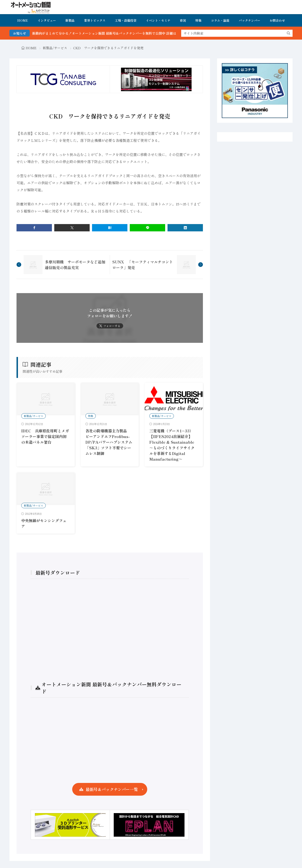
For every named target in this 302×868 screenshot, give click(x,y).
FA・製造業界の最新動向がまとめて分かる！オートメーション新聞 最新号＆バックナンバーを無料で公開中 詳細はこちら (102, 33)
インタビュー (47, 20)
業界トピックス (95, 20)
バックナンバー (250, 20)
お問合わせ (277, 20)
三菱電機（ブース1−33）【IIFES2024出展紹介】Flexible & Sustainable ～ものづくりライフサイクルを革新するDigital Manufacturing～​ (172, 445)
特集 (198, 20)
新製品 (70, 20)
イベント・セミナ (158, 20)
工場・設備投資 (126, 20)
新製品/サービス (55, 48)
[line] (147, 228)
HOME (23, 20)
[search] (289, 33)
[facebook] (34, 228)
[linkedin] (185, 228)
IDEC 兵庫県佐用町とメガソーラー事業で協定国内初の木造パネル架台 (45, 436)
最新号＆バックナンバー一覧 (112, 789)
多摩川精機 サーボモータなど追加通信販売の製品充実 (75, 265)
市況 (183, 20)
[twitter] (72, 228)
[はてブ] (110, 228)
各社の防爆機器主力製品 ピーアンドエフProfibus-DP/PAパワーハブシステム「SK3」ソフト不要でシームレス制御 (109, 442)
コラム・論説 (220, 20)
